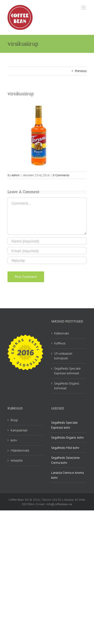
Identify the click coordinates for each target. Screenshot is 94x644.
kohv (14, 440)
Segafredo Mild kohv (65, 448)
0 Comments (61, 175)
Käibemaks (62, 333)
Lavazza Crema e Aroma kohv (67, 475)
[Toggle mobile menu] (84, 8)
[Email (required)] (47, 251)
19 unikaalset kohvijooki (63, 356)
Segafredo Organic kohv (67, 438)
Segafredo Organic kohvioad (67, 386)
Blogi (14, 420)
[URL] (47, 260)
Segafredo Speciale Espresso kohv (64, 425)
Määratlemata (20, 450)
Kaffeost (60, 343)
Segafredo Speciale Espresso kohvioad (67, 371)
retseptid (17, 460)
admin (16, 175)
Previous (81, 71)
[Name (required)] (47, 241)
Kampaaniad (19, 430)
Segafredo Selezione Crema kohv (65, 460)
